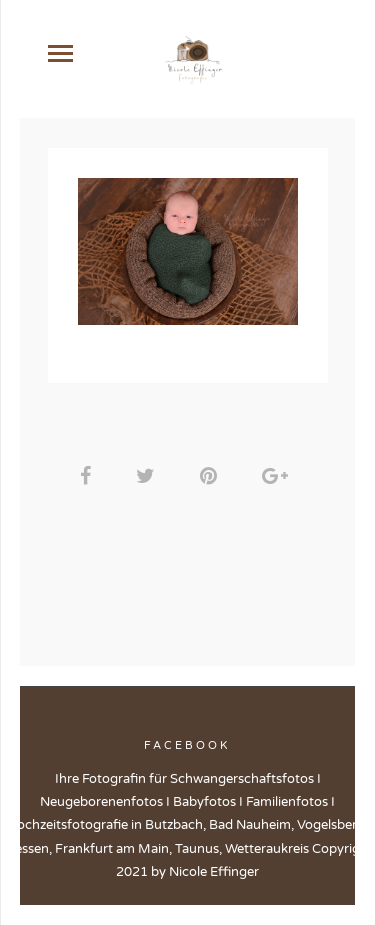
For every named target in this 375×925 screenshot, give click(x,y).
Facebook (187, 745)
